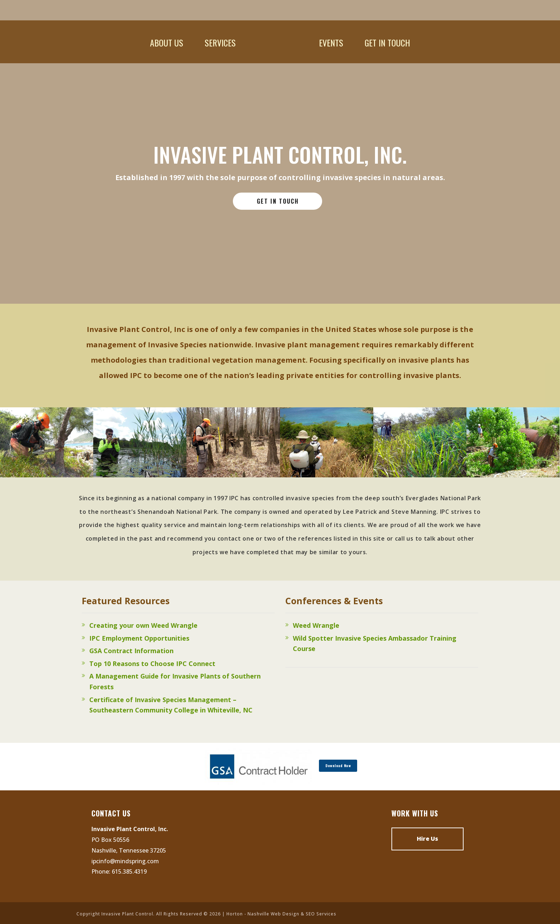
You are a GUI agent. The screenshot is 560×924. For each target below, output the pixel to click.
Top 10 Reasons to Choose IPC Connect (152, 664)
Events (331, 43)
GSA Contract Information (131, 651)
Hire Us (427, 839)
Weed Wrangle (316, 625)
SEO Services (321, 914)
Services (220, 43)
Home (277, 43)
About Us (167, 43)
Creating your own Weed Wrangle (143, 625)
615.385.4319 (129, 871)
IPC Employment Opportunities (139, 638)
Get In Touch (387, 43)
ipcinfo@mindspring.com (125, 861)
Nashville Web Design (273, 914)
